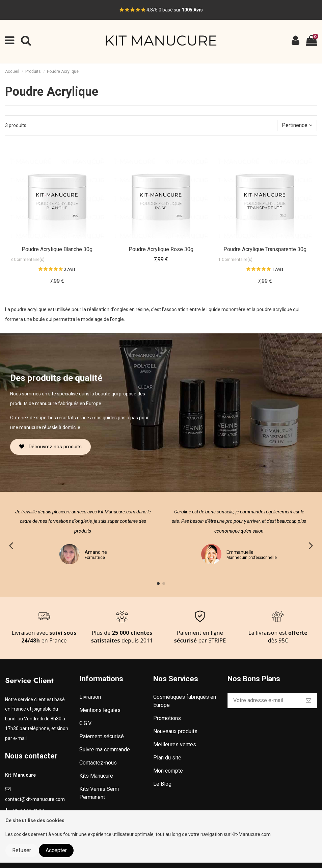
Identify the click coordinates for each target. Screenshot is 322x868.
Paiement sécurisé (102, 736)
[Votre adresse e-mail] (264, 701)
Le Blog (162, 784)
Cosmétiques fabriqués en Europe (185, 701)
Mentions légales (100, 710)
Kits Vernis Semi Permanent (99, 793)
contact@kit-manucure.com (35, 799)
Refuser (22, 850)
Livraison (90, 697)
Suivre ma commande (105, 750)
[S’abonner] (308, 701)
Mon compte (168, 771)
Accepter (56, 850)
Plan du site (167, 758)
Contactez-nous (98, 763)
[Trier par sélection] (297, 125)
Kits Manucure (96, 776)
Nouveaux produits (175, 731)
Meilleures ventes (175, 744)
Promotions (167, 718)
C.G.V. (86, 723)
